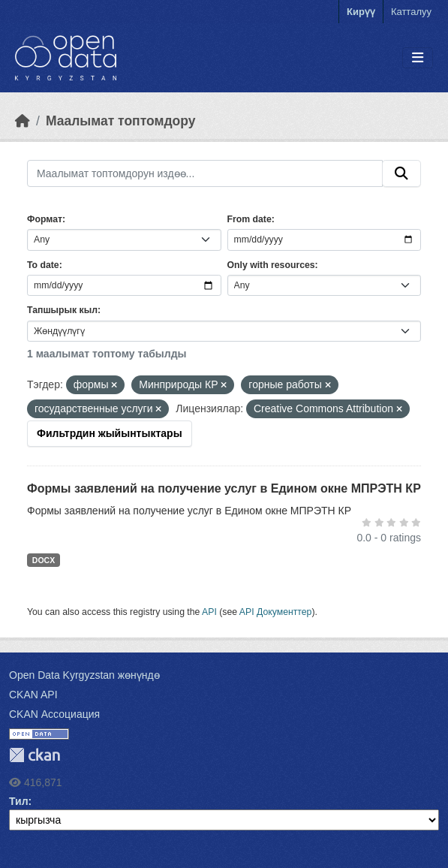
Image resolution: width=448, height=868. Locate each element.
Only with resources (271, 265)
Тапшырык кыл (62, 310)
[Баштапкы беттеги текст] (23, 121)
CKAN (35, 755)
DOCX (44, 560)
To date (43, 265)
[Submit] (401, 173)
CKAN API (33, 695)
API (209, 612)
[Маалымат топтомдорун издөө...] (205, 173)
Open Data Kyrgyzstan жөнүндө (84, 675)
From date (250, 219)
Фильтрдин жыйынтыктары (110, 433)
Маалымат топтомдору (121, 121)
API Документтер (276, 612)
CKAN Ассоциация (54, 714)
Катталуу (411, 12)
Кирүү (361, 12)
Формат (45, 219)
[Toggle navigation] (418, 58)
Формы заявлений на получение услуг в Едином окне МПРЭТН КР (224, 488)
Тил (19, 801)
